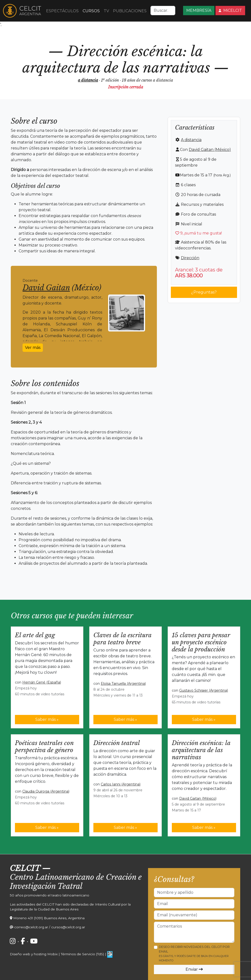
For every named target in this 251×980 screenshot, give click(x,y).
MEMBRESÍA (199, 10)
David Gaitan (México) (210, 150)
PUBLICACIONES (130, 11)
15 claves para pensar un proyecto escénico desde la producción (201, 642)
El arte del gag (35, 635)
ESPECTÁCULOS (62, 11)
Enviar (194, 969)
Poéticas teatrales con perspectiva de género (44, 747)
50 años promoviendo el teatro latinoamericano (50, 895)
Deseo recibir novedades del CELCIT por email (194, 954)
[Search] (163, 11)
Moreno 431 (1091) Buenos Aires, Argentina (49, 918)
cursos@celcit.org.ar (68, 927)
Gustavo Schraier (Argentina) (204, 690)
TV (106, 11)
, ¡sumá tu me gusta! (199, 233)
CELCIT (25, 868)
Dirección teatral (117, 743)
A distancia (191, 140)
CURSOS (91, 11)
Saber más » (47, 719)
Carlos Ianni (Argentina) (121, 784)
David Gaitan (46, 288)
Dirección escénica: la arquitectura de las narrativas (201, 750)
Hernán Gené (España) (42, 682)
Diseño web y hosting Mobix (34, 954)
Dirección (190, 258)
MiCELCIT (230, 10)
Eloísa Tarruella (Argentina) (123, 684)
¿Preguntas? (204, 292)
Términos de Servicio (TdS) (82, 954)
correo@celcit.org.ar (31, 927)
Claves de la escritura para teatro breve (122, 639)
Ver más (33, 348)
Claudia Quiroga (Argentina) (46, 791)
